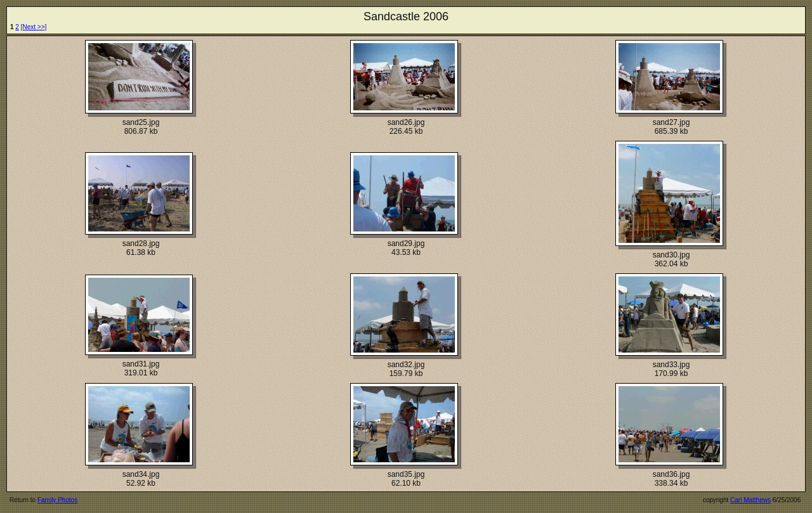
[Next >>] (34, 27)
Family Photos (57, 500)
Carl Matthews (750, 500)
